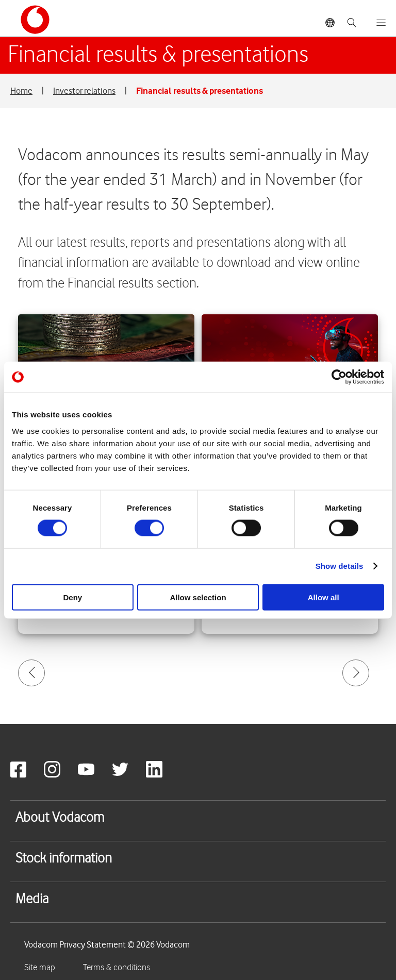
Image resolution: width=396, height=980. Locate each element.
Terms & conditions (117, 968)
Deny (72, 597)
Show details (340, 566)
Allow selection (198, 597)
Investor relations (84, 91)
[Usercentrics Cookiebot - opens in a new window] (339, 377)
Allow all (324, 597)
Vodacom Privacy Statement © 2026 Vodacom (107, 944)
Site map (40, 968)
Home (21, 91)
